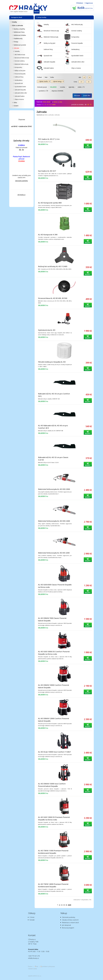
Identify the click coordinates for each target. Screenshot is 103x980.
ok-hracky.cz (21, 195)
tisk (37, 966)
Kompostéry (18, 67)
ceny (61, 102)
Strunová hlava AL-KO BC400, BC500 (53, 298)
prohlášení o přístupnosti (48, 966)
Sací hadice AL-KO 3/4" (47, 171)
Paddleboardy (18, 38)
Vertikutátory (19, 80)
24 (85, 105)
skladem (52, 87)
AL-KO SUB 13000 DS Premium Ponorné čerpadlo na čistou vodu (54, 818)
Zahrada (16, 48)
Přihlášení (80, 3)
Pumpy (16, 42)
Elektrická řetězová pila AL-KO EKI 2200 (54, 553)
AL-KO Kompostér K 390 (48, 235)
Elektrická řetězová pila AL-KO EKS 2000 (54, 489)
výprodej (71, 87)
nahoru (31, 966)
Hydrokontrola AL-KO (47, 330)
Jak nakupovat (67, 925)
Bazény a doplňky (19, 29)
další (54, 105)
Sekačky (17, 51)
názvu (55, 102)
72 (91, 105)
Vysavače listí (19, 83)
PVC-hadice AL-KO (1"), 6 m (49, 139)
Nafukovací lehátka (20, 35)
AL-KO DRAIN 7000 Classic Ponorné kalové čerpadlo (52, 619)
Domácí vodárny (20, 61)
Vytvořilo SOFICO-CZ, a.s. (35, 976)
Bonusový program (68, 928)
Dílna (15, 103)
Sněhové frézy (19, 77)
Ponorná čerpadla (20, 74)
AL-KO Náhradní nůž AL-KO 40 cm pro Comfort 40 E (53, 427)
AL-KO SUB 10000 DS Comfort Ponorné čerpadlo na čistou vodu (54, 653)
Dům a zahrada (18, 25)
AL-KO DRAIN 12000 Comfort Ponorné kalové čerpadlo (54, 720)
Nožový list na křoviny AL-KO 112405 (53, 266)
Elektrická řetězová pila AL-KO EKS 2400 (54, 521)
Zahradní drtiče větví (21, 93)
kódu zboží (47, 102)
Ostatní (16, 106)
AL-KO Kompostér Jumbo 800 (50, 203)
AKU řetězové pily (20, 55)
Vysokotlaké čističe (20, 87)
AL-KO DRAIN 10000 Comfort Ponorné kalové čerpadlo (54, 686)
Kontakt (32, 920)
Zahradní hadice (20, 96)
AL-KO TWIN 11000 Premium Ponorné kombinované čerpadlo (53, 852)
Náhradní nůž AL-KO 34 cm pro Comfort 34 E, (54, 395)
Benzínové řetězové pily (22, 58)
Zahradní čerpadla (20, 90)
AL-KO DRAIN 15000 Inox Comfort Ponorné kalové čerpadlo (52, 785)
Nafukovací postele (20, 45)
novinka (62, 87)
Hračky (15, 22)
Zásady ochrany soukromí (70, 920)
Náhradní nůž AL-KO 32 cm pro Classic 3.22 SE (53, 459)
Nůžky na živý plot (20, 71)
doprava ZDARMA (57, 91)
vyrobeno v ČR (43, 91)
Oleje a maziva (19, 99)
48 (88, 105)
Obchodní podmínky (21, 181)
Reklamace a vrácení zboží (70, 923)
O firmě (32, 917)
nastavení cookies (33, 969)
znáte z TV (80, 87)
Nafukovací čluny (19, 32)
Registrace (89, 3)
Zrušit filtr (87, 96)
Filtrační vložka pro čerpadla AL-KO (52, 362)
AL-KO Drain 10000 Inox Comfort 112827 (54, 752)
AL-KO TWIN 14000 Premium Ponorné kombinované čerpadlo (53, 885)
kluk (45, 77)
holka (51, 77)
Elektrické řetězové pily (21, 64)
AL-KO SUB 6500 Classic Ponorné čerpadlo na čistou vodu (55, 586)
